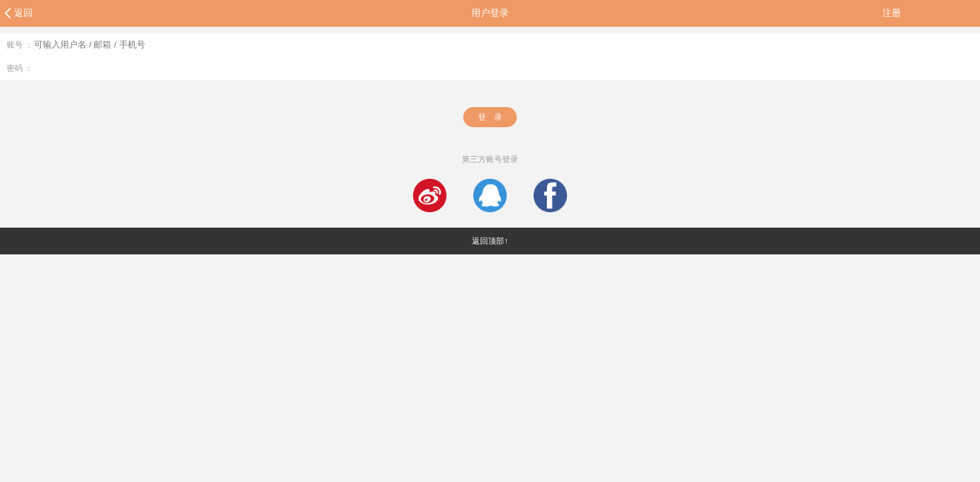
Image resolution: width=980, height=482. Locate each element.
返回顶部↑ (490, 241)
